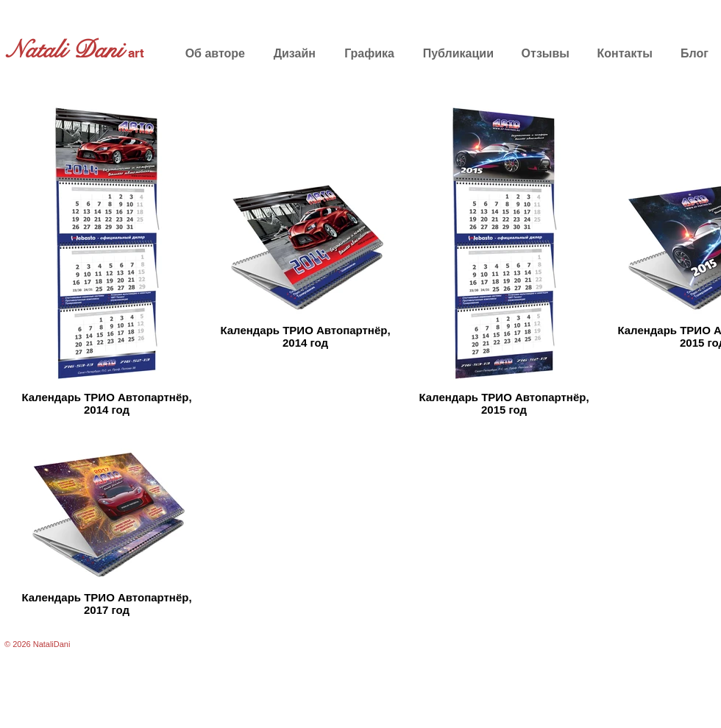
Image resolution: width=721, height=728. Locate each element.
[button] (293, 53)
